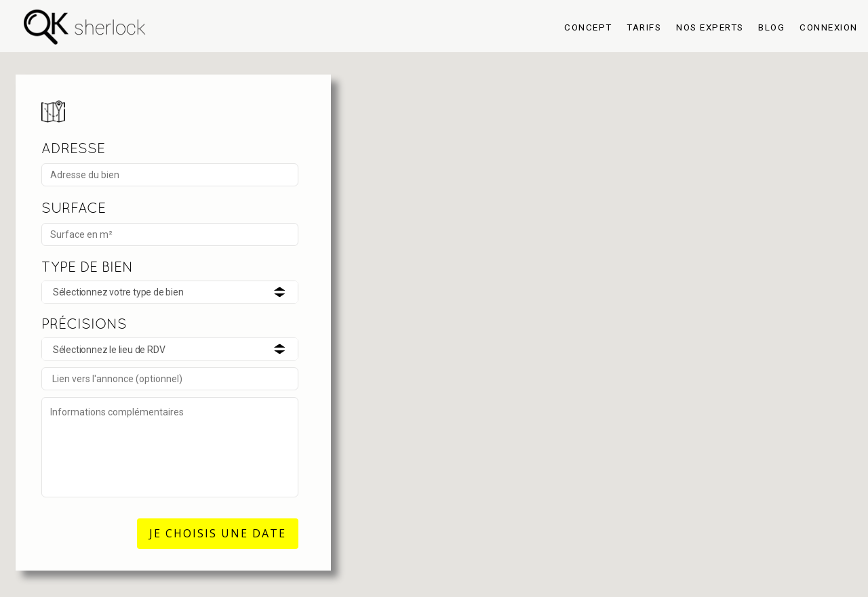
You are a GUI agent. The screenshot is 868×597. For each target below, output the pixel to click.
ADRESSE (73, 148)
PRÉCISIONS (84, 324)
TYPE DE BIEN (87, 267)
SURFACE (74, 208)
